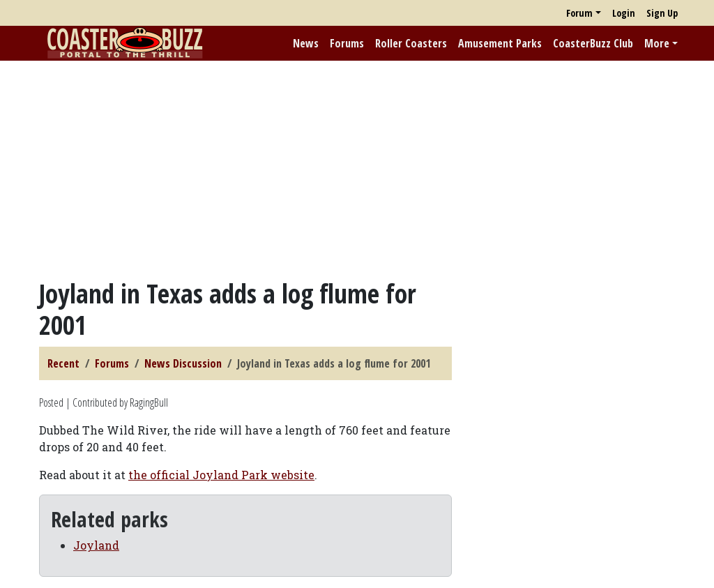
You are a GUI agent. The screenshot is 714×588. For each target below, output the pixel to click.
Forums (347, 43)
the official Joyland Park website (221, 475)
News (306, 43)
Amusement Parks (500, 43)
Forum (579, 13)
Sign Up (662, 13)
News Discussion (183, 363)
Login (624, 13)
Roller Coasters (411, 43)
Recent (63, 363)
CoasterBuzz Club (593, 43)
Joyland (96, 545)
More (657, 43)
